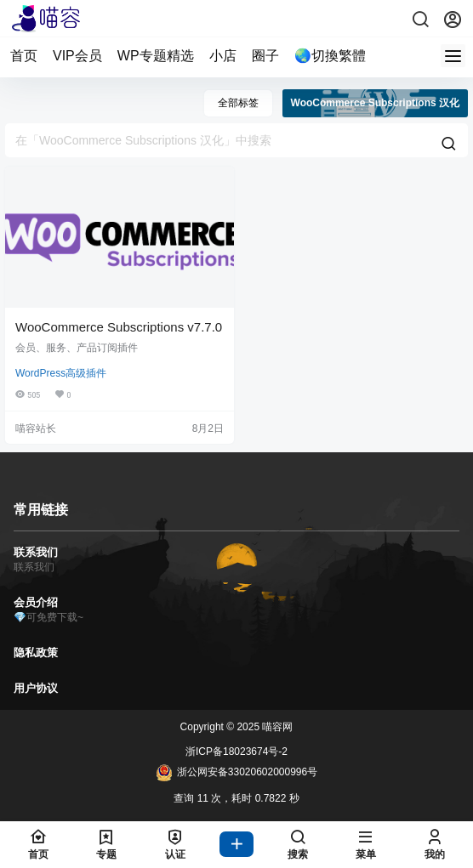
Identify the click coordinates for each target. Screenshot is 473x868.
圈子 (265, 56)
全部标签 (238, 103)
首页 (24, 56)
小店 (223, 56)
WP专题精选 (156, 56)
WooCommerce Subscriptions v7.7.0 (119, 327)
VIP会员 (77, 56)
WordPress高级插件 (61, 373)
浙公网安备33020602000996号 (236, 773)
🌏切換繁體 (330, 56)
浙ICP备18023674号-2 (236, 752)
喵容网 (276, 727)
